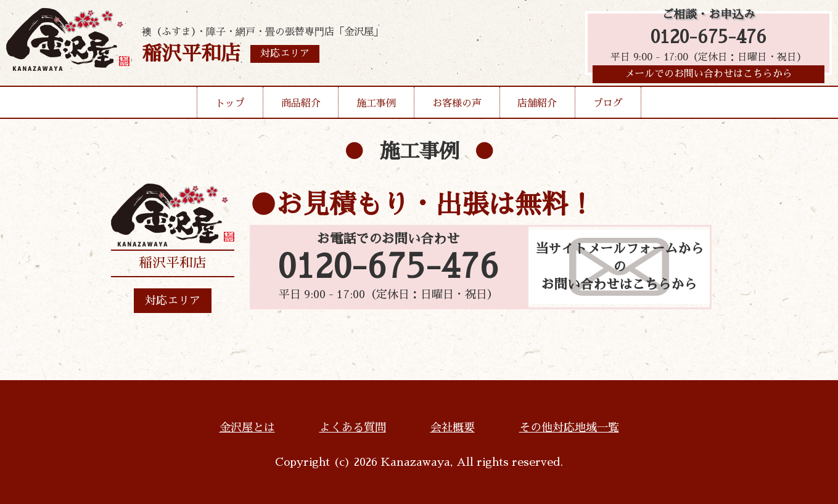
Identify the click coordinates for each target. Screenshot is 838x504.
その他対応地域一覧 (569, 428)
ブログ (608, 107)
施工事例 (376, 107)
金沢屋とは (247, 428)
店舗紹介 (537, 107)
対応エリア (173, 301)
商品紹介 (301, 107)
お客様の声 (457, 107)
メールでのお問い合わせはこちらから (709, 77)
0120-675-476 (709, 39)
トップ (230, 107)
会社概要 (453, 428)
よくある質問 (353, 428)
